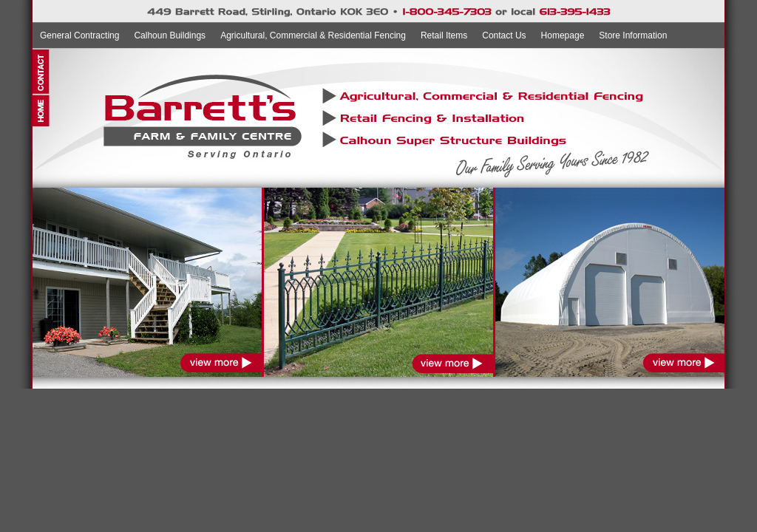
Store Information (633, 35)
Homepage (563, 35)
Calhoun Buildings (170, 35)
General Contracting (79, 35)
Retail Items (444, 35)
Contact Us (504, 35)
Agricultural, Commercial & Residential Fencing (313, 35)
